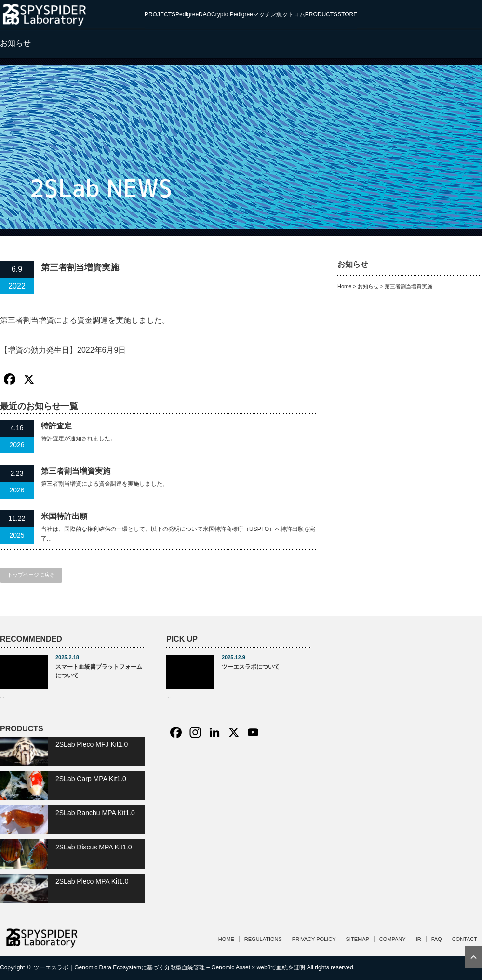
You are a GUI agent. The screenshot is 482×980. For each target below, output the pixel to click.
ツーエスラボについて (251, 667)
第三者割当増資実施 (76, 471)
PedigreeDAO (193, 14)
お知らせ (368, 286)
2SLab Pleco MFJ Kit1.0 (92, 744)
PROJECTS (160, 14)
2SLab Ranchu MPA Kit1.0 (95, 813)
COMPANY (393, 939)
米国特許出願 (64, 516)
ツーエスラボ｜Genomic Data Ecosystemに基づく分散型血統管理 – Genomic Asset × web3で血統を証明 (169, 967)
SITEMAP (358, 939)
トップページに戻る (31, 575)
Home (344, 286)
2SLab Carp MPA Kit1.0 (91, 779)
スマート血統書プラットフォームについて (99, 671)
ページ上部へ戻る (473, 957)
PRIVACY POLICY (314, 939)
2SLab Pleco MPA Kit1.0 (92, 881)
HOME (226, 939)
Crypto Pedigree (232, 14)
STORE (347, 14)
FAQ (437, 939)
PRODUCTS (321, 14)
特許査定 (56, 426)
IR (419, 939)
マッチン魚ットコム (279, 14)
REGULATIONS (263, 939)
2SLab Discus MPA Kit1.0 (94, 847)
